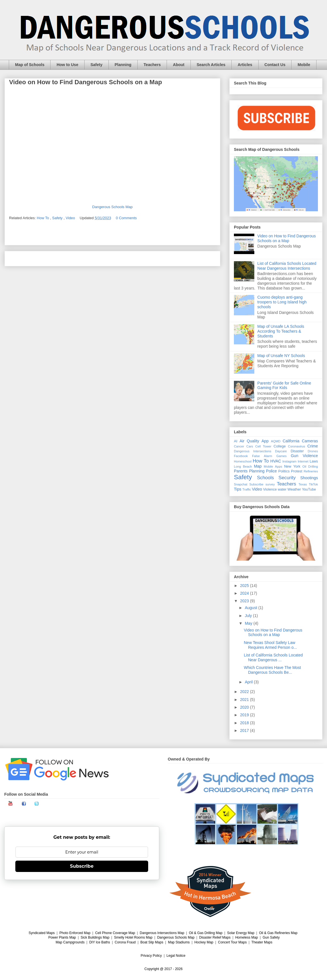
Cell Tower (263, 446)
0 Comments (126, 218)
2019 (245, 715)
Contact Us (275, 65)
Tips (238, 489)
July (249, 616)
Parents (241, 471)
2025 (245, 586)
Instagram (290, 461)
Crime (313, 446)
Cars (250, 446)
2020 (245, 707)
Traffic (247, 489)
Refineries (311, 471)
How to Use (67, 65)
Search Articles (211, 65)
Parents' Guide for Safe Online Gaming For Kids (284, 386)
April (249, 682)
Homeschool (243, 461)
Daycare (281, 451)
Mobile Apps (273, 466)
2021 (245, 700)
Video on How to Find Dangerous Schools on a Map (287, 238)
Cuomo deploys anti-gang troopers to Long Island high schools (282, 302)
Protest (297, 471)
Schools (265, 478)
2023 (245, 601)
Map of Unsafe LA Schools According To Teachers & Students (281, 331)
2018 (245, 723)
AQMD (276, 441)
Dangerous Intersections (253, 451)
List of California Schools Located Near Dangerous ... (273, 657)
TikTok (313, 484)
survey (270, 484)
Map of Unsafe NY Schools (281, 356)
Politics (284, 471)
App (265, 441)
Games (282, 456)
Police (271, 471)
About (179, 65)
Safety (97, 65)
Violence (270, 489)
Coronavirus (297, 446)
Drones (313, 451)
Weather (294, 489)
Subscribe (256, 484)
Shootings (309, 478)
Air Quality (249, 441)
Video (71, 218)
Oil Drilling (310, 466)
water (282, 489)
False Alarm (262, 456)
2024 (245, 593)
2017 (245, 730)
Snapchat (241, 484)
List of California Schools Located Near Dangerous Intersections (287, 266)
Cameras (310, 441)
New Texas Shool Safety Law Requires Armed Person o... (270, 645)
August (251, 608)
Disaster (297, 451)
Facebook (241, 456)
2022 (245, 692)
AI (236, 441)
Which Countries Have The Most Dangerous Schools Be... (272, 670)
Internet (303, 461)
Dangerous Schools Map (112, 207)
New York (292, 466)
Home (112, 258)
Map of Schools (30, 65)
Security (287, 478)
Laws (314, 461)
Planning (123, 65)
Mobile (304, 65)
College (280, 446)
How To (44, 218)
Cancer (239, 446)
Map (258, 466)
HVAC (276, 461)
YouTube (309, 489)
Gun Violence (304, 456)
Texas (303, 484)
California (291, 441)
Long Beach (243, 466)
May (249, 623)
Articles (245, 65)
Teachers (152, 65)
